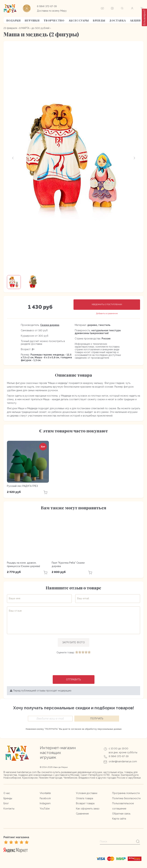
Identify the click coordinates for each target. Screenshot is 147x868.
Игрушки (32, 21)
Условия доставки (87, 793)
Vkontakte (45, 793)
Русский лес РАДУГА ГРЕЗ (22, 486)
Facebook (45, 798)
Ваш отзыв (15, 611)
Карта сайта (119, 819)
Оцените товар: (66, 652)
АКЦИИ (135, 21)
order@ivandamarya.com (123, 761)
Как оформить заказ (88, 809)
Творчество (54, 21)
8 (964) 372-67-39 (47, 6)
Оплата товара (85, 798)
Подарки (14, 21)
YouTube (45, 809)
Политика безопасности (126, 798)
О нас (7, 793)
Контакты (9, 809)
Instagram (45, 803)
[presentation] (73, 665)
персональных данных (109, 729)
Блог (6, 803)
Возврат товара (85, 803)
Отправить (74, 680)
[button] (13, 158)
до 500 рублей (40, 28)
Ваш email (83, 598)
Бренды (99, 21)
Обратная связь (121, 814)
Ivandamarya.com (27, 772)
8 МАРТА (24, 28)
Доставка (118, 21)
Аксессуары (79, 21)
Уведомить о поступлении (107, 304)
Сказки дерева (50, 325)
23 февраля (10, 28)
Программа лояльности (126, 793)
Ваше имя (15, 598)
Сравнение (82, 814)
